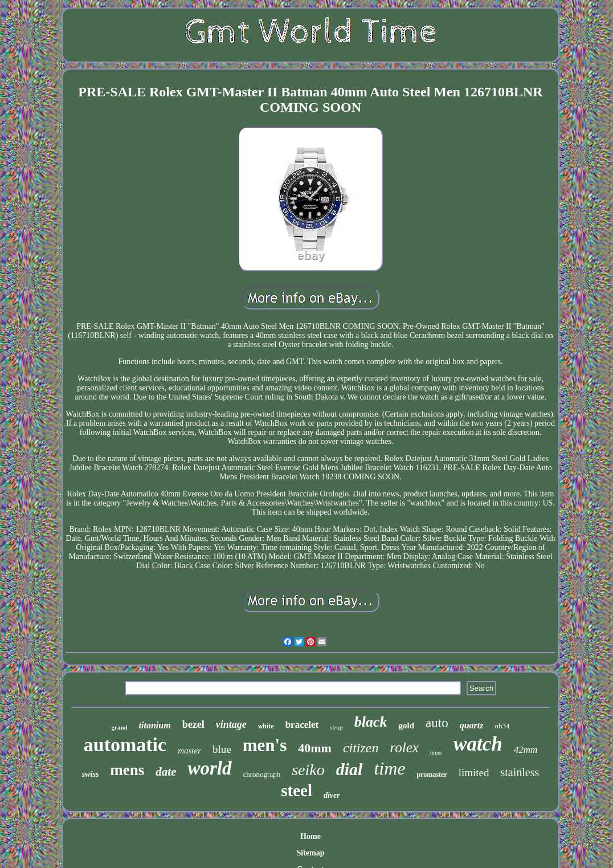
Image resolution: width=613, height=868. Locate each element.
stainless (520, 772)
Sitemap (310, 853)
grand (120, 727)
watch (478, 744)
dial (350, 769)
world (209, 768)
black (371, 722)
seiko (308, 770)
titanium (155, 725)
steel (297, 790)
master (189, 751)
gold (407, 726)
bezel (193, 724)
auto (437, 723)
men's (265, 745)
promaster (432, 775)
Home (310, 836)
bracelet (302, 725)
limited (474, 773)
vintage (231, 724)
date (166, 772)
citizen (361, 748)
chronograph (262, 774)
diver (332, 795)
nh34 (502, 726)
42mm (526, 750)
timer (436, 753)
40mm (315, 748)
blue (222, 749)
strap (336, 727)
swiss (91, 774)
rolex (404, 747)
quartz (472, 725)
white (266, 726)
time (389, 768)
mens (127, 770)
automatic (125, 745)
